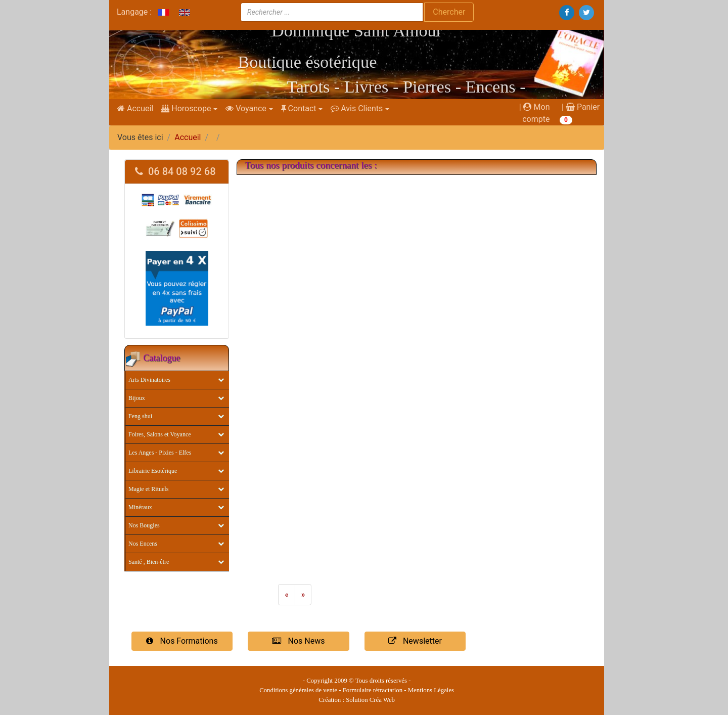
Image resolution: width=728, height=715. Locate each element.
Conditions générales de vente (298, 690)
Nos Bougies (144, 525)
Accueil (135, 108)
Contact (299, 108)
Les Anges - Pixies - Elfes (160, 453)
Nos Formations (182, 641)
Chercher (449, 12)
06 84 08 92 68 (175, 171)
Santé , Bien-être (149, 562)
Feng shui (140, 416)
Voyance (246, 108)
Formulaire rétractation (373, 690)
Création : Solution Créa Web (357, 700)
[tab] (177, 172)
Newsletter (415, 641)
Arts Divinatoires (149, 380)
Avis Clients (357, 108)
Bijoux (137, 398)
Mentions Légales (431, 690)
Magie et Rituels (148, 489)
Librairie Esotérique (153, 471)
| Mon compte (535, 113)
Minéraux (140, 507)
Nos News (298, 641)
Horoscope (186, 108)
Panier (583, 107)
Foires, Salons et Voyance (160, 434)
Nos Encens (143, 544)
